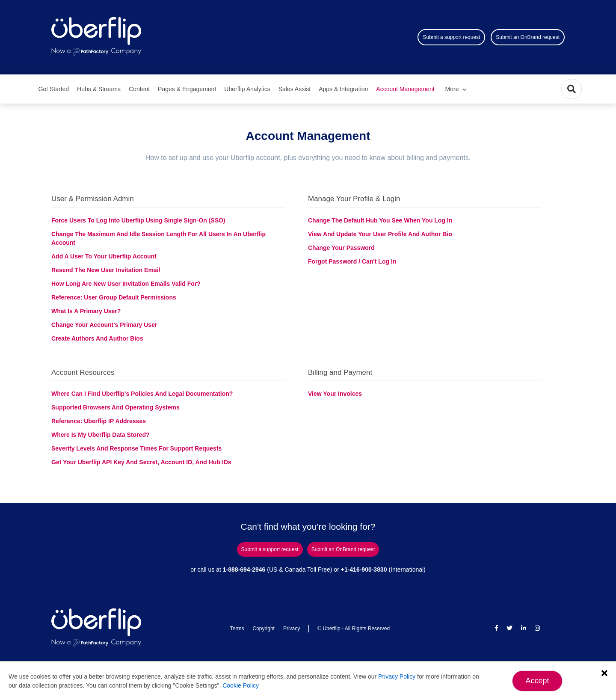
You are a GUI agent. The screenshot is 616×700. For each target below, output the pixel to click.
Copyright (264, 629)
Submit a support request (451, 37)
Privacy (292, 629)
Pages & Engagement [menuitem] (187, 89)
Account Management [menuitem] (405, 89)
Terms (237, 629)
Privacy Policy (397, 676)
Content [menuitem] (139, 89)
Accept (537, 681)
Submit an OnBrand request (528, 37)
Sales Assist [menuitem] (295, 89)
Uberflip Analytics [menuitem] (247, 89)
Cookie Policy (241, 685)
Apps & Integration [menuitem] (343, 89)
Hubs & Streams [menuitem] (99, 89)
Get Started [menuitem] (54, 89)
